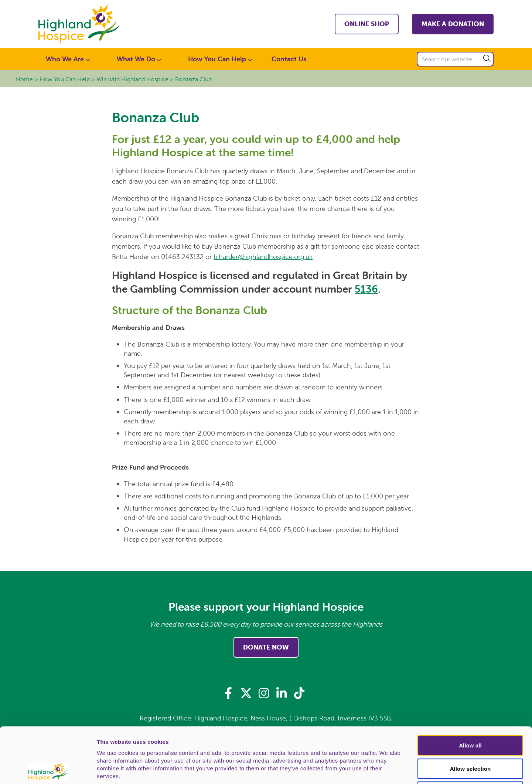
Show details (388, 770)
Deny (470, 736)
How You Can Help (65, 79)
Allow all (470, 690)
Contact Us (289, 59)
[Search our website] (455, 59)
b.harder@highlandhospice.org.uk (263, 257)
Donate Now (266, 647)
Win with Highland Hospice (132, 79)
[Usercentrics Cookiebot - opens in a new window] (48, 770)
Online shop (367, 24)
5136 (366, 289)
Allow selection (470, 713)
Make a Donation (453, 24)
